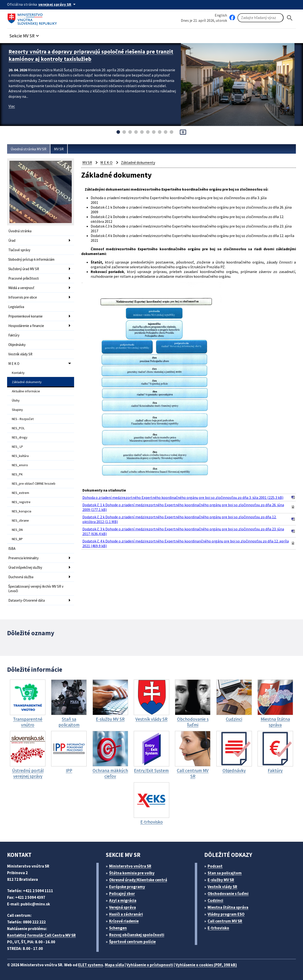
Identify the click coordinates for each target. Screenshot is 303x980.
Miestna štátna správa (228, 907)
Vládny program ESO (226, 914)
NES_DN (17, 530)
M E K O (14, 364)
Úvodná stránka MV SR (29, 149)
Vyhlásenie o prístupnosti (150, 965)
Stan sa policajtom (225, 873)
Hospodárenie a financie (26, 326)
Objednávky (17, 345)
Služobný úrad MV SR (24, 269)
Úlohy (16, 400)
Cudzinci (215, 900)
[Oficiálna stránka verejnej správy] (58, 4)
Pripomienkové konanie (25, 316)
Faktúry (14, 335)
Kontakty (18, 373)
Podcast (215, 866)
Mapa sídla (114, 965)
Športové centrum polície (132, 942)
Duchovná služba (21, 577)
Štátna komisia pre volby (132, 873)
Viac (12, 106)
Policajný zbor (122, 894)
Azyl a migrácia (123, 900)
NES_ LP (17, 447)
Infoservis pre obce (23, 297)
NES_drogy (20, 437)
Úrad (12, 240)
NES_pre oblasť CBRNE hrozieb (34, 483)
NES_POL (18, 428)
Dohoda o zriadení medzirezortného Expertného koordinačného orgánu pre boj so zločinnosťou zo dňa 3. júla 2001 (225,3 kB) (183, 497)
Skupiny (17, 410)
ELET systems (91, 965)
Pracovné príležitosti (24, 278)
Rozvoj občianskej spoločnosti (137, 935)
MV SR (59, 149)
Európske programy (127, 887)
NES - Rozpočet (23, 419)
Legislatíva (16, 307)
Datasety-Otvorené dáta (27, 600)
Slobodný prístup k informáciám (31, 259)
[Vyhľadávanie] (261, 18)
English (221, 15)
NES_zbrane (20, 520)
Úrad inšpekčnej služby (25, 567)
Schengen (118, 928)
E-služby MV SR (221, 880)
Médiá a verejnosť (21, 288)
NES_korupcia (22, 511)
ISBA (12, 548)
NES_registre (21, 502)
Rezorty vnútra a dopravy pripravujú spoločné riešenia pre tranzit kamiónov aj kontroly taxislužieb (91, 55)
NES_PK (17, 474)
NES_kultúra (20, 456)
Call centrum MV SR (225, 921)
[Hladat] (290, 18)
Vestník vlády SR (20, 354)
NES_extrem (20, 493)
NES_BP (17, 539)
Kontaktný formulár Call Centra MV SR (41, 935)
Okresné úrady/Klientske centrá (138, 880)
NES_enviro (20, 465)
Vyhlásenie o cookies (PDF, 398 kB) (206, 965)
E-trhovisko (218, 928)
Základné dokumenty (27, 382)
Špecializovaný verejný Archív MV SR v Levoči (36, 589)
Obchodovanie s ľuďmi (228, 894)
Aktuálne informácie (26, 391)
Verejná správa (123, 907)
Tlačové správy (19, 250)
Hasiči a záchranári (126, 914)
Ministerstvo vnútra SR (130, 866)
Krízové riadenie (124, 921)
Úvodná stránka (20, 231)
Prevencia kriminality (23, 558)
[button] (25, 34)
